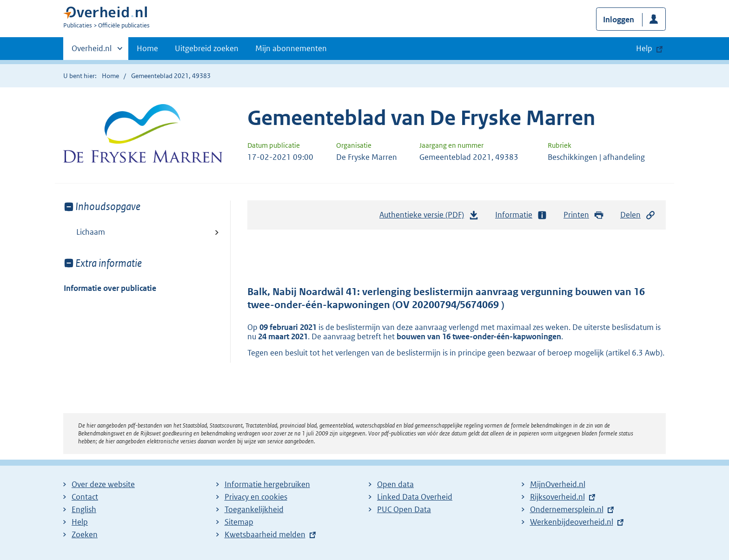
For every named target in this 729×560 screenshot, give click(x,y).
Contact (85, 497)
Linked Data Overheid (415, 497)
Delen (638, 215)
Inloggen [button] (619, 20)
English (84, 509)
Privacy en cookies (256, 497)
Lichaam (91, 232)
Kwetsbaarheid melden (265, 534)
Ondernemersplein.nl (567, 509)
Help (80, 522)
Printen (584, 215)
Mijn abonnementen (291, 48)
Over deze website (103, 484)
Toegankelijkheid (254, 509)
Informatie (521, 215)
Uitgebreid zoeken (207, 48)
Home (147, 48)
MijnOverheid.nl (558, 484)
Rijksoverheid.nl (557, 497)
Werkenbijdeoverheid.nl (572, 522)
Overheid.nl (92, 51)
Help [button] (644, 48)
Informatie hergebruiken (267, 484)
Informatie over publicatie (110, 288)
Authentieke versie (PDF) (429, 217)
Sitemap (239, 522)
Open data (395, 484)
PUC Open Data (404, 509)
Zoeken (85, 534)
